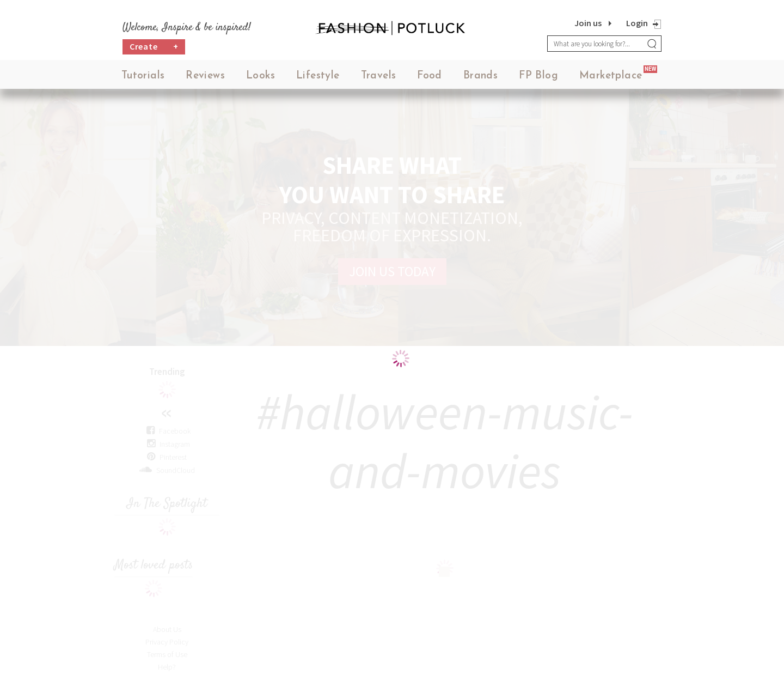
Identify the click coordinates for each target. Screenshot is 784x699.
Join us (588, 23)
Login (637, 23)
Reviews (205, 76)
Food (430, 76)
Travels (379, 76)
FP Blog (538, 76)
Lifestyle (318, 76)
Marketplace (611, 76)
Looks (261, 76)
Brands (480, 76)
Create (154, 47)
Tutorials (143, 76)
